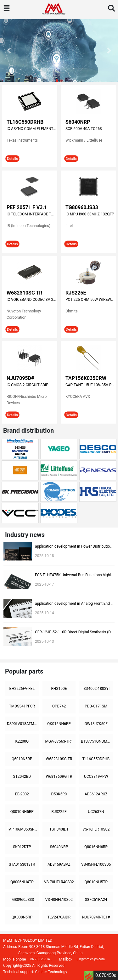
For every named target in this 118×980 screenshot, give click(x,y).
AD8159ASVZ (59, 864)
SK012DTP (22, 847)
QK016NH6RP (59, 724)
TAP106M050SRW (22, 829)
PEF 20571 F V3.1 (27, 207)
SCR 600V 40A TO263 (84, 129)
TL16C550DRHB (25, 122)
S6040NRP (78, 122)
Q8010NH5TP (96, 882)
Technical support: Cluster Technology (35, 972)
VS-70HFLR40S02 (59, 882)
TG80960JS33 (82, 207)
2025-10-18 (45, 556)
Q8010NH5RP (22, 812)
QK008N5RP (22, 917)
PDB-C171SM (96, 706)
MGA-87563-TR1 (59, 741)
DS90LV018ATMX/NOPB (23, 724)
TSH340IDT (59, 829)
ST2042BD (22, 777)
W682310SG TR (25, 293)
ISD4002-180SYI (96, 689)
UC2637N (96, 812)
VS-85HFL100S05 (96, 864)
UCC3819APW (96, 777)
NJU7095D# (20, 378)
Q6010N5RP (22, 759)
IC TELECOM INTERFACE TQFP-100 (31, 214)
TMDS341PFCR (22, 706)
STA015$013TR (22, 864)
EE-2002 (22, 794)
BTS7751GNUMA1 (96, 741)
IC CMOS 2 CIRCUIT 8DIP (28, 385)
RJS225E (76, 293)
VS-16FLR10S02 (96, 829)
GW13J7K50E (96, 724)
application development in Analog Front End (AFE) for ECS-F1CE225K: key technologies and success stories (74, 604)
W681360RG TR (59, 777)
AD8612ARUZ (96, 794)
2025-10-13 (45, 642)
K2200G (22, 741)
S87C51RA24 (96, 900)
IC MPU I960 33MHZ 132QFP (90, 214)
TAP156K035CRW (86, 378)
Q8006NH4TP (22, 882)
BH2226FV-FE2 (22, 689)
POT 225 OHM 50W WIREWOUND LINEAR (90, 300)
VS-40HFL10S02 (59, 900)
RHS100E (59, 689)
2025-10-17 (45, 584)
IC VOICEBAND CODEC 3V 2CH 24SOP (31, 300)
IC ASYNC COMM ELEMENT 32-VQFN (31, 129)
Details (12, 158)
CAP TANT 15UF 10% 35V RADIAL (90, 385)
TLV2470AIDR (59, 917)
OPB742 (59, 706)
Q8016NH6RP (96, 847)
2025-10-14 (45, 613)
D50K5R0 (59, 794)
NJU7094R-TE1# (96, 917)
